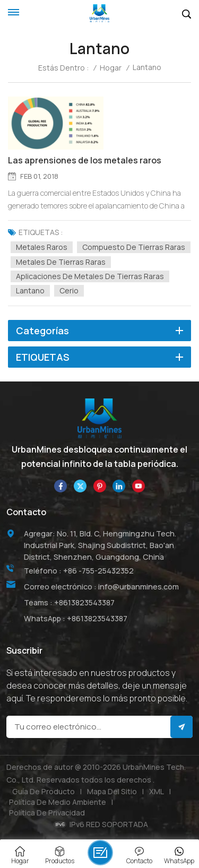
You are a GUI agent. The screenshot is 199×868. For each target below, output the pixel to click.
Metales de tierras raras (61, 262)
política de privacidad (47, 813)
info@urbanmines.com (139, 587)
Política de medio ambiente (58, 802)
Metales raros (42, 247)
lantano (30, 290)
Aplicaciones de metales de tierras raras (90, 276)
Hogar (111, 68)
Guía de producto (44, 791)
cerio (69, 290)
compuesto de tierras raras (134, 247)
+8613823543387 (84, 602)
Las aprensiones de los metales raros (85, 160)
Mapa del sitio (112, 791)
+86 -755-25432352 (98, 571)
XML (157, 791)
